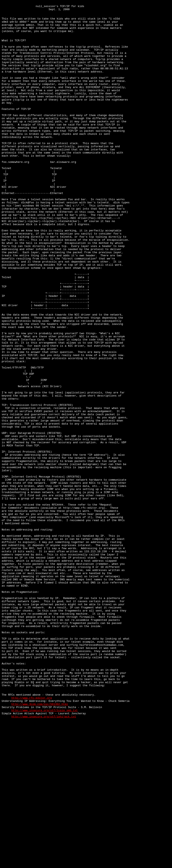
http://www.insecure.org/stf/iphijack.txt (44, 860)
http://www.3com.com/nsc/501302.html (40, 845)
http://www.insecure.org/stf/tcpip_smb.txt (45, 852)
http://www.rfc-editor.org (32, 837)
